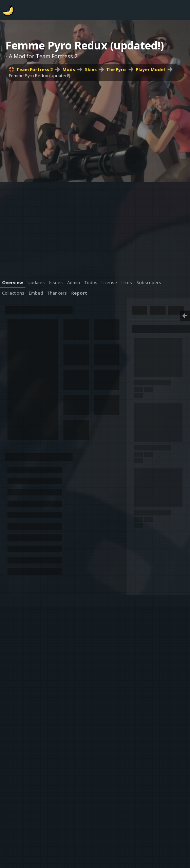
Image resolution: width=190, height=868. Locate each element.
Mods (69, 69)
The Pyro (116, 69)
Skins (91, 69)
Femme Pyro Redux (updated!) (39, 76)
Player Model (150, 69)
